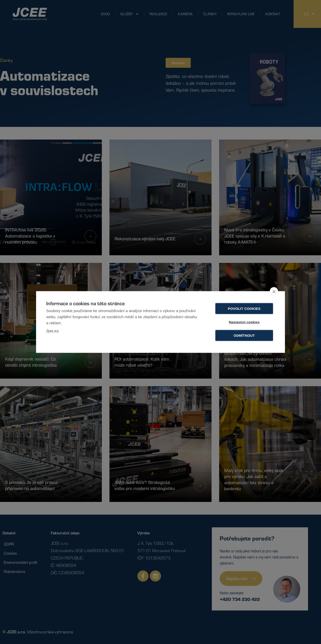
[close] (274, 292)
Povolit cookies (244, 309)
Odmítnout (244, 336)
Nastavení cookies (244, 322)
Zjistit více (53, 331)
